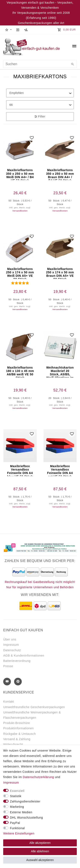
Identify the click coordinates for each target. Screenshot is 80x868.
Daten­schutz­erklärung (38, 777)
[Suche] (73, 64)
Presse (8, 666)
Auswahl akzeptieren (40, 860)
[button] (8, 30)
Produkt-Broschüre (17, 723)
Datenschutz (12, 650)
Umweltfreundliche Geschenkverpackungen (34, 707)
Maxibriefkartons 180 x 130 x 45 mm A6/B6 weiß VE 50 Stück (20, 372)
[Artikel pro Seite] (40, 105)
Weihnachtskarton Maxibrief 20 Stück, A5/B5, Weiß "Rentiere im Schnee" (60, 372)
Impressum (11, 645)
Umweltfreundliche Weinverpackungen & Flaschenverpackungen (32, 715)
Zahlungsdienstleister (25, 801)
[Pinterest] (18, 682)
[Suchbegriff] (40, 64)
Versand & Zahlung (17, 739)
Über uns (10, 639)
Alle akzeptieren (40, 843)
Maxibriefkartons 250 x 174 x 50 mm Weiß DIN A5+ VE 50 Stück (20, 273)
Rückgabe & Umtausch (20, 734)
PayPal (15, 823)
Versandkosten (20, 211)
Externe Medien (21, 812)
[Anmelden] (18, 30)
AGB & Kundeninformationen (24, 656)
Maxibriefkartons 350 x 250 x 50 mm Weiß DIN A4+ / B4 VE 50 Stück (20, 174)
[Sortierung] (40, 93)
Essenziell (17, 791)
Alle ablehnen (40, 851)
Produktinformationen (18, 728)
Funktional (17, 828)
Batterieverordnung (17, 661)
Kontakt (9, 702)
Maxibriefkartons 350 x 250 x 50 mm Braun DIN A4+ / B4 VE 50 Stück (60, 174)
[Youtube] (7, 682)
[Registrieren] (26, 30)
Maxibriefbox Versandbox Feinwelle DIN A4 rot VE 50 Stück (60, 470)
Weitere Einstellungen (19, 833)
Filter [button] (40, 117)
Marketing (17, 807)
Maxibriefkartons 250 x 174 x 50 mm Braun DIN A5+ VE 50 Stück (60, 273)
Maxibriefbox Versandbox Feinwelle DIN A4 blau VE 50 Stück (20, 470)
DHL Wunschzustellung (27, 818)
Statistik (16, 796)
